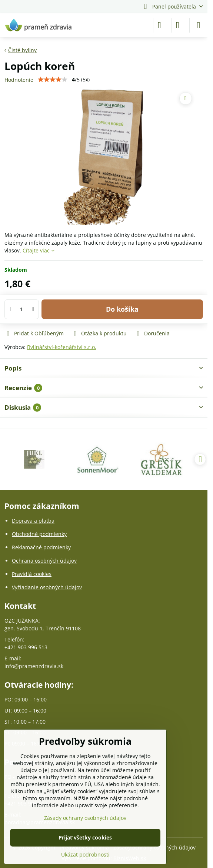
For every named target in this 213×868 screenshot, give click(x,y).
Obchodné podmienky (39, 534)
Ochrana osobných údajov (44, 561)
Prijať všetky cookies (85, 837)
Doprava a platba (33, 521)
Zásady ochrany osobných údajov (85, 818)
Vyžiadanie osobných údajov (47, 587)
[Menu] (199, 25)
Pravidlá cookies (32, 574)
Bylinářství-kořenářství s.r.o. (62, 347)
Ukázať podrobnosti (85, 854)
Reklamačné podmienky (41, 547)
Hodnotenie (19, 80)
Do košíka (122, 309)
